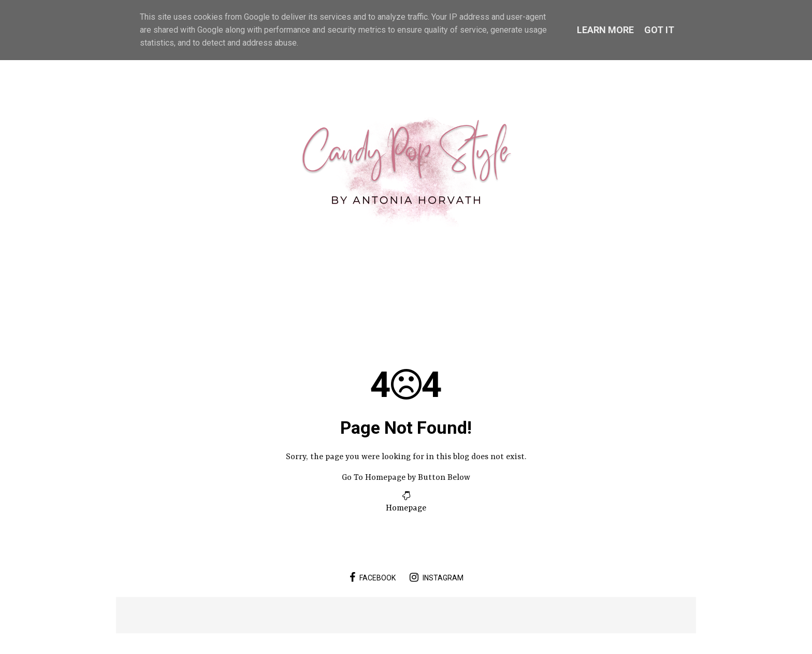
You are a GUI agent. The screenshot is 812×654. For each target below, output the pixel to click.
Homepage (406, 508)
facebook (373, 577)
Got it (659, 30)
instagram (437, 577)
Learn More (605, 30)
